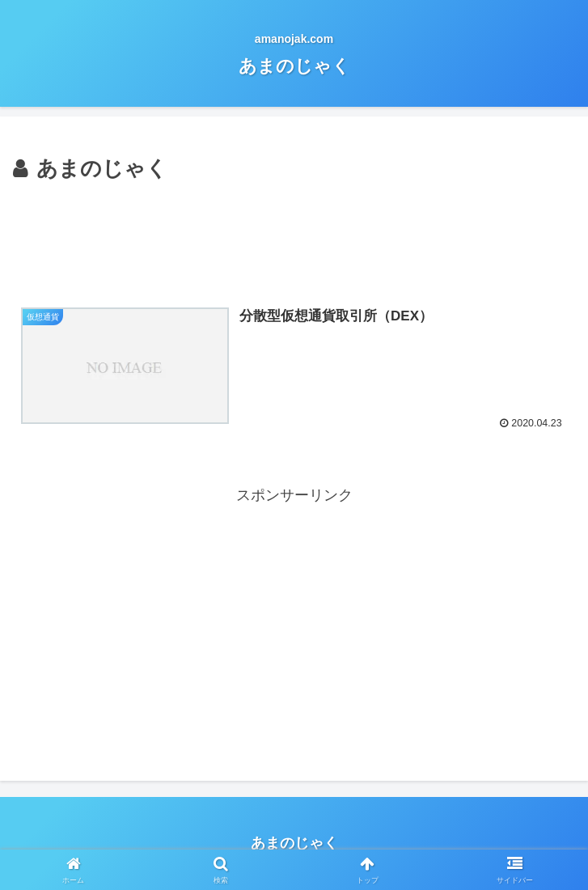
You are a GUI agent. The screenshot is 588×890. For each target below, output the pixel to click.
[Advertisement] (294, 235)
